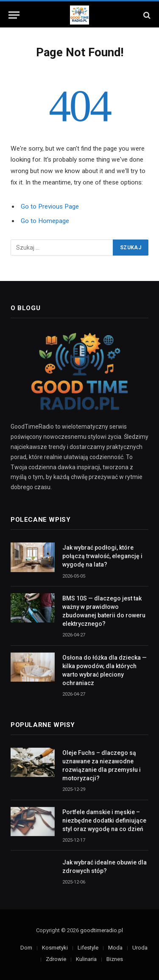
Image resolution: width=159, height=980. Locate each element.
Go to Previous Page (50, 206)
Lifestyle (88, 948)
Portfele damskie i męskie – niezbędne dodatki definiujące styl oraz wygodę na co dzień (104, 820)
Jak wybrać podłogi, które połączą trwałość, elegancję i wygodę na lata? (102, 556)
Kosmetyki (55, 948)
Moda (115, 948)
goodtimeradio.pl (102, 930)
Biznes (115, 959)
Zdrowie (56, 959)
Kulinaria (86, 959)
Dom (26, 948)
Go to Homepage (45, 221)
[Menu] (14, 15)
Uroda (140, 948)
